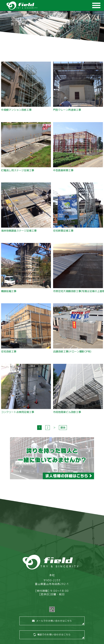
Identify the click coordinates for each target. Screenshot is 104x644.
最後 (63, 427)
